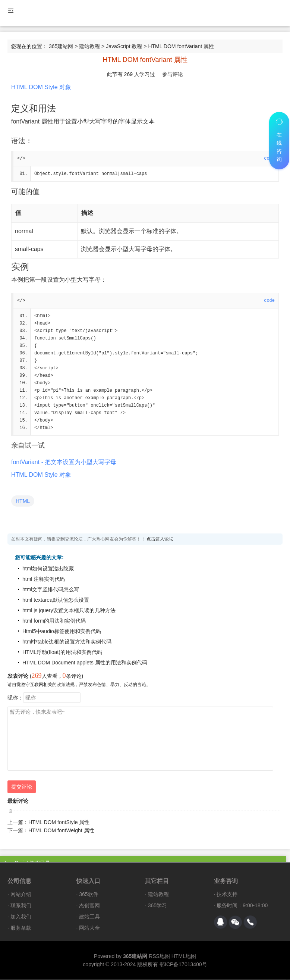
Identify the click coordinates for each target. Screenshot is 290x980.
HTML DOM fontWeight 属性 (61, 831)
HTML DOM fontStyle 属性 (59, 823)
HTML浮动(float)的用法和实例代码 (62, 652)
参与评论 (173, 74)
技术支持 (227, 895)
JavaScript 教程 (124, 46)
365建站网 (61, 46)
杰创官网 (89, 906)
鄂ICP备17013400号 (183, 965)
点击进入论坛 (160, 539)
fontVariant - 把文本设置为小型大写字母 (64, 462)
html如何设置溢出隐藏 (48, 569)
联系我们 (21, 906)
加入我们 (21, 917)
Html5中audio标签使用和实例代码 (62, 632)
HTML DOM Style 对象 (41, 87)
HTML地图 (184, 956)
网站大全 (89, 928)
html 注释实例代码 (44, 579)
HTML (23, 501)
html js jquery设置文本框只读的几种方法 (69, 611)
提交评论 (22, 787)
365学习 (157, 906)
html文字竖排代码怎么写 (51, 590)
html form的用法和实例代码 (54, 621)
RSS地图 (159, 956)
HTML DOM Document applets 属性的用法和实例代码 (85, 663)
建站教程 (89, 46)
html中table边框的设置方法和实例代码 (67, 642)
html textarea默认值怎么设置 (56, 600)
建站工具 (89, 917)
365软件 (89, 895)
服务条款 (21, 928)
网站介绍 (21, 895)
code (269, 301)
